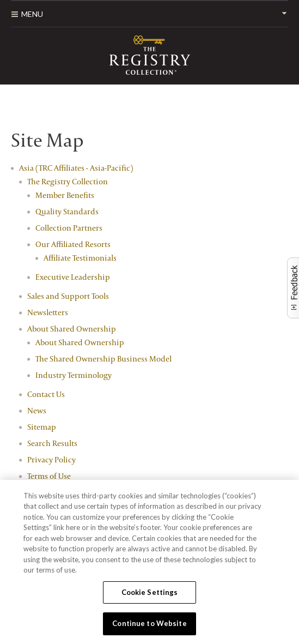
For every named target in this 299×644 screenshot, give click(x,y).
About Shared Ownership (72, 329)
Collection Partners (69, 228)
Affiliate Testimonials (80, 258)
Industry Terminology (74, 375)
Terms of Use (49, 476)
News (37, 410)
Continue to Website (149, 623)
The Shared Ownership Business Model (103, 359)
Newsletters (48, 312)
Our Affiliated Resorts (73, 244)
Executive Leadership (73, 277)
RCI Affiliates (150, 55)
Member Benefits (65, 195)
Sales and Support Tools (68, 296)
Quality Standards (67, 211)
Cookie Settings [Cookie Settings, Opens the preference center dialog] (150, 592)
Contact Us (46, 394)
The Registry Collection (68, 181)
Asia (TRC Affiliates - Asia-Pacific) (76, 168)
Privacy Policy (51, 459)
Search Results (52, 443)
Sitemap (42, 427)
